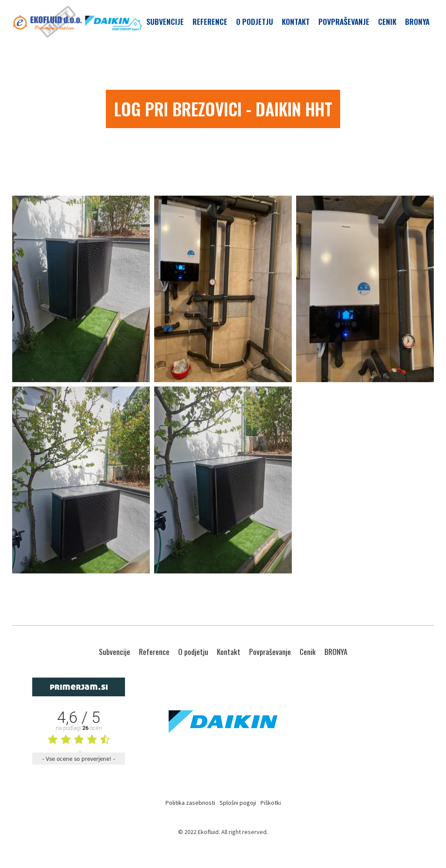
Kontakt (296, 21)
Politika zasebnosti (190, 803)
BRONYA (417, 21)
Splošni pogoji (238, 803)
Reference (210, 21)
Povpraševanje (344, 21)
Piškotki (271, 803)
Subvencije (165, 21)
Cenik (387, 21)
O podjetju (255, 21)
